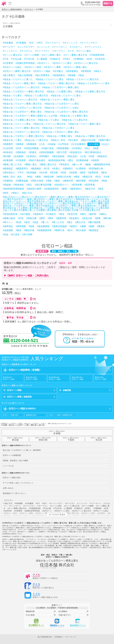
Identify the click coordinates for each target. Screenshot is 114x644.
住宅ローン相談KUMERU (12, 9)
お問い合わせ (8, 488)
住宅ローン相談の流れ (12, 478)
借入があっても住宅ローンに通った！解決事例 (22, 450)
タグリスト (29, 9)
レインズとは (8, 466)
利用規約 (59, 637)
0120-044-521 (21, 341)
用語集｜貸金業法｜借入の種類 (15, 461)
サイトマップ (71, 637)
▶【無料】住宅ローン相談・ (26, 276)
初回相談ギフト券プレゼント (14, 493)
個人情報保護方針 (45, 637)
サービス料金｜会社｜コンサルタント (18, 483)
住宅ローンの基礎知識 (12, 455)
